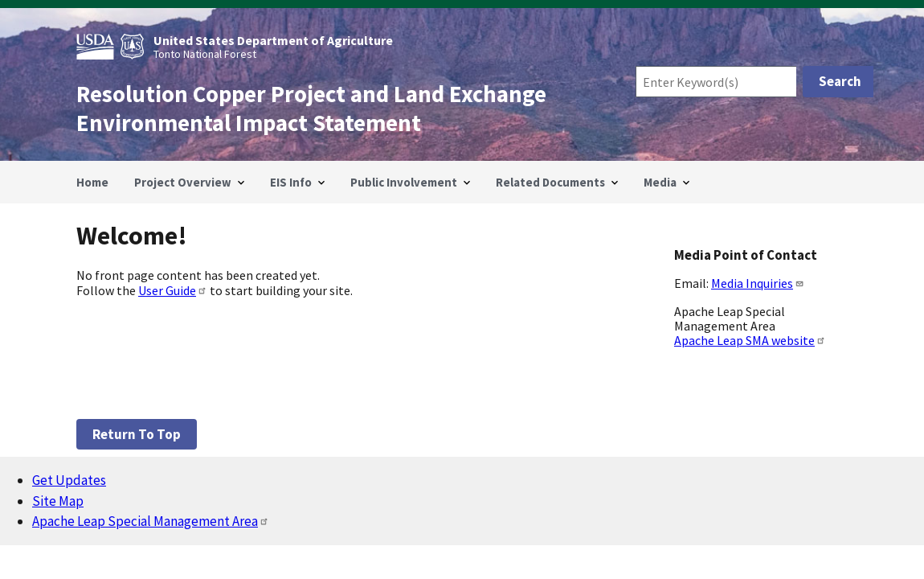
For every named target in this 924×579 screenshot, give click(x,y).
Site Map (58, 501)
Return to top (137, 434)
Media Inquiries (758, 283)
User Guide (173, 290)
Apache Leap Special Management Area (151, 521)
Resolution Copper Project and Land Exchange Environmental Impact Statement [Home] (311, 109)
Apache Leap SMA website (750, 340)
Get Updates (69, 480)
